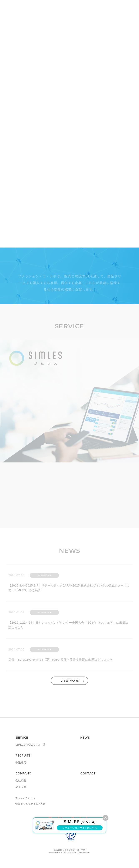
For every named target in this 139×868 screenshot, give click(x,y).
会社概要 (21, 780)
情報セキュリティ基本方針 (30, 804)
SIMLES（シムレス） (29, 745)
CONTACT (88, 773)
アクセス (21, 787)
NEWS (85, 738)
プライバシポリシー (27, 798)
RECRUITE (23, 755)
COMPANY (23, 773)
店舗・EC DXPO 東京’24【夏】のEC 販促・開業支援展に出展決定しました (60, 661)
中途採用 (21, 762)
